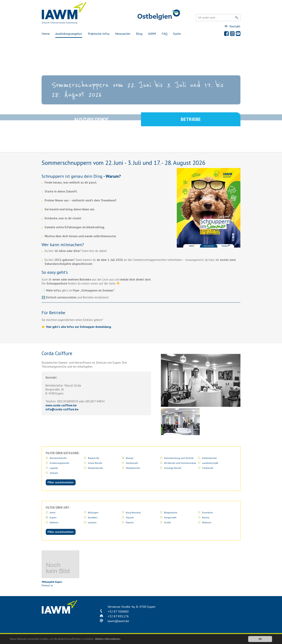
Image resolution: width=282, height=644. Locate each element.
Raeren (130, 522)
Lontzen (92, 522)
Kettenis (54, 522)
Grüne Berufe (95, 463)
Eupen (53, 517)
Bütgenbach (171, 512)
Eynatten (93, 517)
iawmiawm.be (118, 621)
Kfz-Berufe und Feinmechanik (180, 463)
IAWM (152, 34)
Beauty (130, 458)
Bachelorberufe (58, 458)
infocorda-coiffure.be (62, 409)
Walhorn (207, 522)
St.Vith (167, 522)
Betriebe (191, 119)
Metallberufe (133, 468)
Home (46, 34)
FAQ (165, 34)
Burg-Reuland (133, 512)
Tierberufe (208, 468)
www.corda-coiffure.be (61, 405)
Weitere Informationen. (108, 639)
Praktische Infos (99, 34)
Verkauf (54, 473)
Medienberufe (95, 468)
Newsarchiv (123, 34)
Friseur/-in (60, 569)
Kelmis (206, 517)
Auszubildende (91, 119)
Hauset (130, 517)
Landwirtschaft (210, 463)
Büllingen (93, 512)
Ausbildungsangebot (69, 34)
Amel (53, 512)
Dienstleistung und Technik (179, 458)
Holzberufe (132, 463)
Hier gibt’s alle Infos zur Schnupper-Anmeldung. (79, 327)
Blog (139, 34)
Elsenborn (208, 512)
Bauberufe (94, 458)
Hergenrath (170, 517)
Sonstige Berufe (173, 468)
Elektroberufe (209, 458)
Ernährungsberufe (59, 463)
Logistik (54, 468)
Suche (177, 34)
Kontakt (235, 26)
